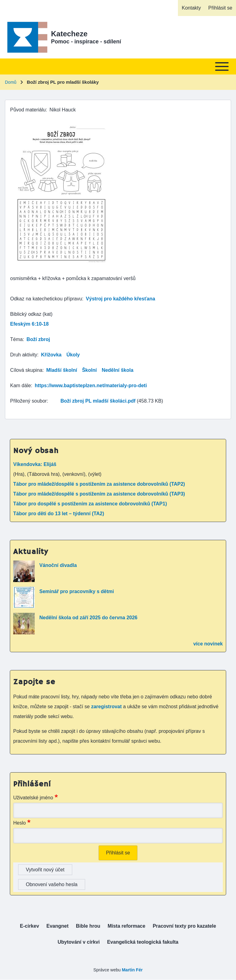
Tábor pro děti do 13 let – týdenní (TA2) (59, 514)
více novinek (208, 644)
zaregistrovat (107, 707)
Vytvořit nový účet (45, 870)
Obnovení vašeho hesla (52, 884)
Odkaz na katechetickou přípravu (46, 299)
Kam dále (21, 386)
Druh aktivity (24, 355)
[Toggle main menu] (118, 66)
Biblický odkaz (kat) (31, 314)
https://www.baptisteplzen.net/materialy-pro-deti (91, 386)
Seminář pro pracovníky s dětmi (77, 591)
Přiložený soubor (28, 401)
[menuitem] (191, 8)
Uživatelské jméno (33, 798)
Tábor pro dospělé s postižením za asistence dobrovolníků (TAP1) (90, 504)
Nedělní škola (118, 370)
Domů (11, 82)
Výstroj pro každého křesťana (120, 299)
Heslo (20, 823)
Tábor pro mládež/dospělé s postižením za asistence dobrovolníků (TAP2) (99, 484)
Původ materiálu (28, 110)
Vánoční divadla (58, 565)
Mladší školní (61, 370)
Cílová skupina (26, 370)
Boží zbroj (38, 339)
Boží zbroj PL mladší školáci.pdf (98, 401)
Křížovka (51, 355)
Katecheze (69, 34)
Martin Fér (132, 970)
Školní (89, 370)
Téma (16, 339)
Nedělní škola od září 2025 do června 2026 (88, 618)
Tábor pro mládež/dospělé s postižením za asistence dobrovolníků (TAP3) (99, 494)
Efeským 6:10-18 (29, 324)
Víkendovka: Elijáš (35, 464)
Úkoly (73, 355)
